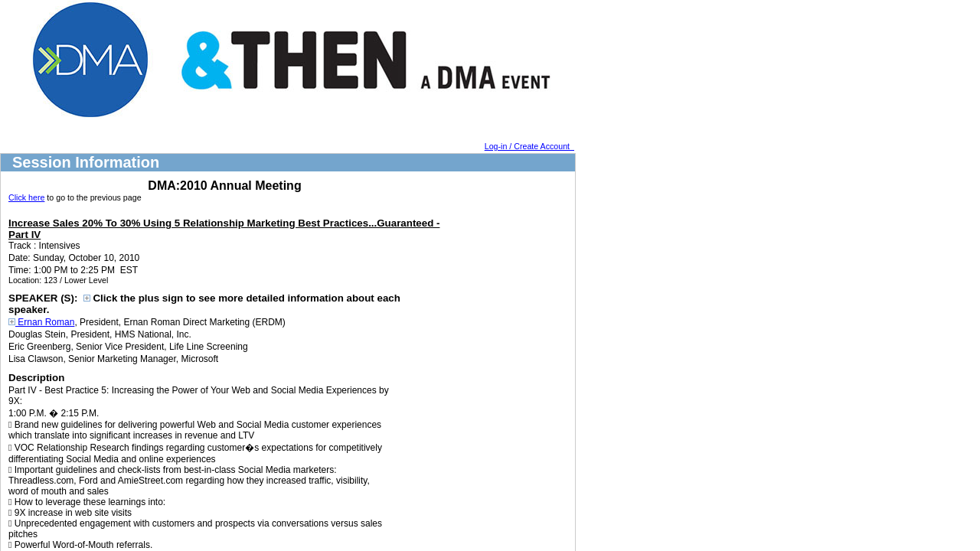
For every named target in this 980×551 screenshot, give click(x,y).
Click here (26, 197)
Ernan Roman (41, 322)
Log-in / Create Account (529, 146)
